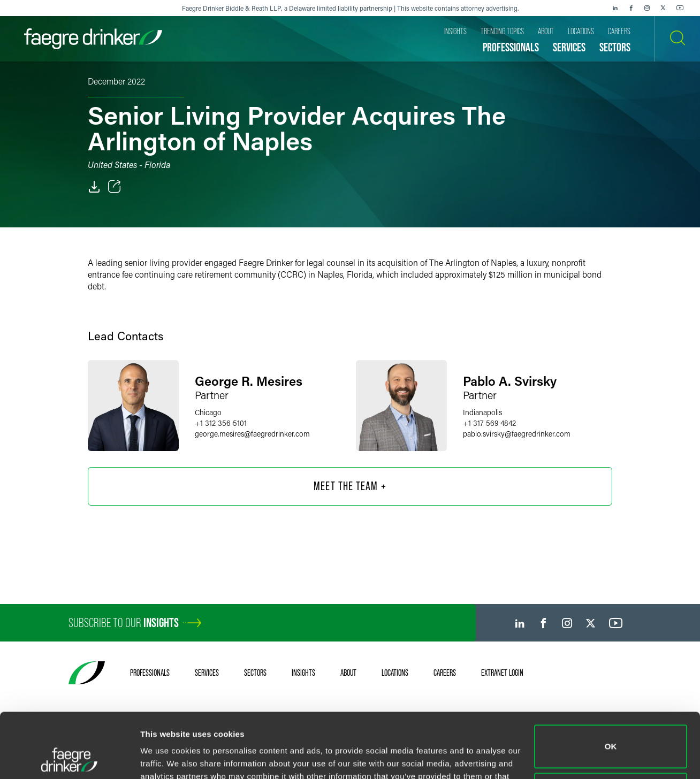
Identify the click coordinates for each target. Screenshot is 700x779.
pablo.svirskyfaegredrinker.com (517, 434)
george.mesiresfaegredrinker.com (252, 434)
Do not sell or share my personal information (611, 733)
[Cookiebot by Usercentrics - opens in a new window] (69, 758)
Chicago (208, 412)
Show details (165, 758)
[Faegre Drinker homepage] (93, 39)
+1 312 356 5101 (221, 423)
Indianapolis (482, 412)
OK (611, 686)
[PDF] (94, 187)
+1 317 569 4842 (489, 423)
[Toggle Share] (115, 187)
